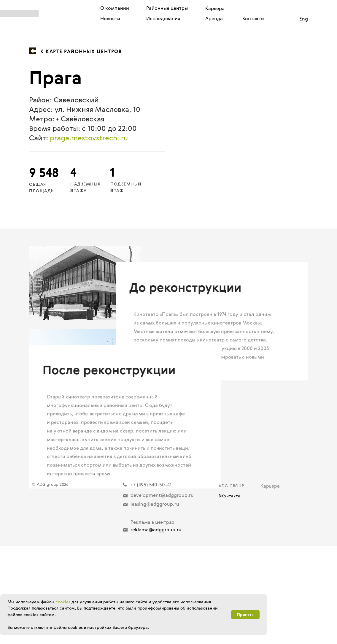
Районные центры (167, 8)
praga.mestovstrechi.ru (89, 138)
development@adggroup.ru (162, 593)
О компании (115, 8)
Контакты (253, 18)
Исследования (163, 18)
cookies (63, 602)
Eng (304, 19)
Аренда (214, 18)
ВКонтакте (229, 594)
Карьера (215, 8)
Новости (110, 18)
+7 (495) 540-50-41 (151, 582)
